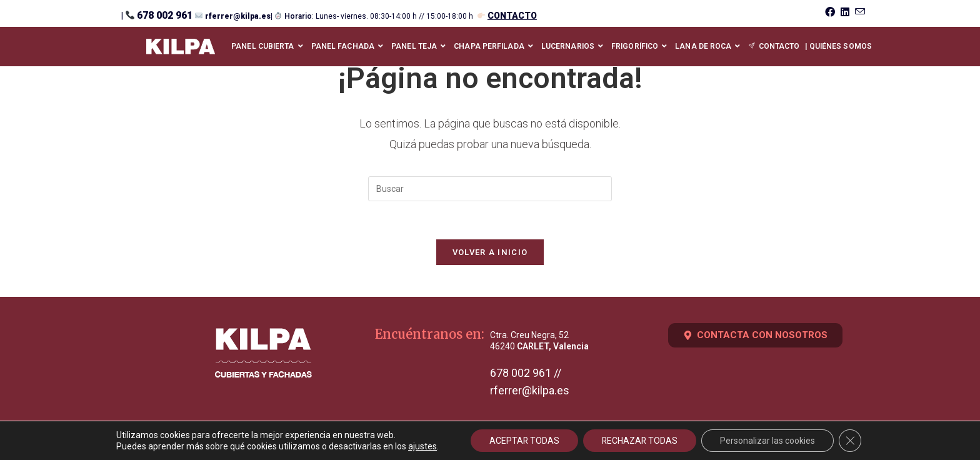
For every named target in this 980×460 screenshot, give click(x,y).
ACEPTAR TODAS (524, 441)
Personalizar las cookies (769, 441)
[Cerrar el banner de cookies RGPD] (851, 441)
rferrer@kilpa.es (238, 16)
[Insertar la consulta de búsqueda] (490, 189)
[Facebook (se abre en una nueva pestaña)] (829, 12)
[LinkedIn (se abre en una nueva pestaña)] (844, 12)
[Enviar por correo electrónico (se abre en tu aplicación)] (858, 12)
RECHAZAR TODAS (640, 441)
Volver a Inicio (490, 252)
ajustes (421, 446)
